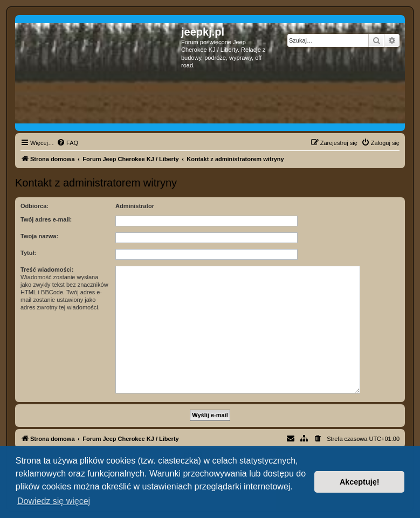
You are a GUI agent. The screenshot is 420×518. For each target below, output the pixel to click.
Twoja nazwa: (39, 236)
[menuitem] (67, 143)
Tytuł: (28, 253)
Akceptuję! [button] (360, 482)
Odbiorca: (35, 206)
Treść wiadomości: (47, 270)
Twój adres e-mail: (46, 219)
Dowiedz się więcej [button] (54, 501)
